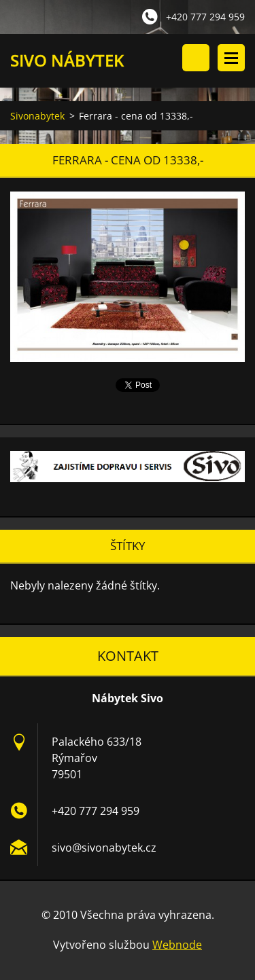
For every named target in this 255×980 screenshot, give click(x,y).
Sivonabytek (37, 116)
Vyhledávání (196, 58)
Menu (231, 58)
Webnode (177, 945)
